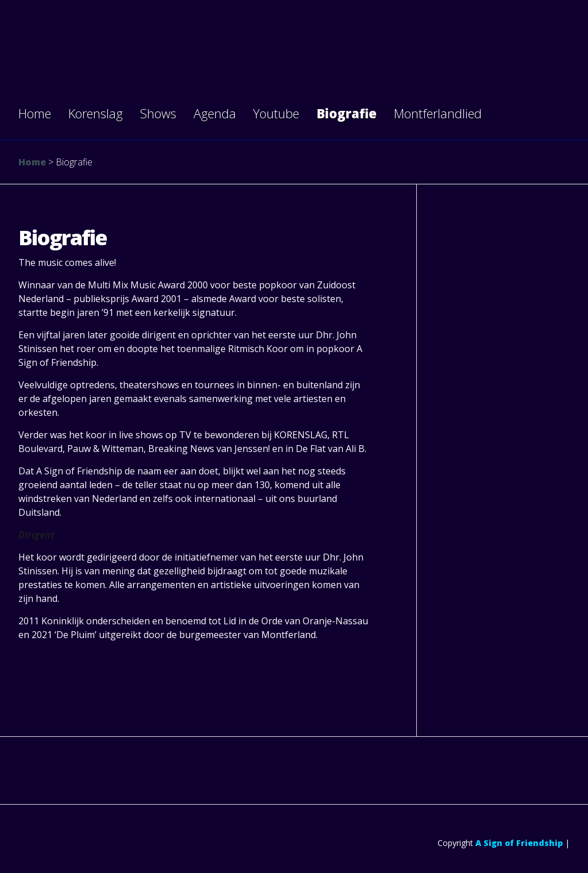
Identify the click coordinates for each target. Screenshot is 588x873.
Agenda (215, 113)
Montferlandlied (438, 113)
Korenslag (96, 113)
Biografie (347, 113)
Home (35, 113)
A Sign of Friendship (519, 843)
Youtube (276, 113)
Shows (158, 113)
